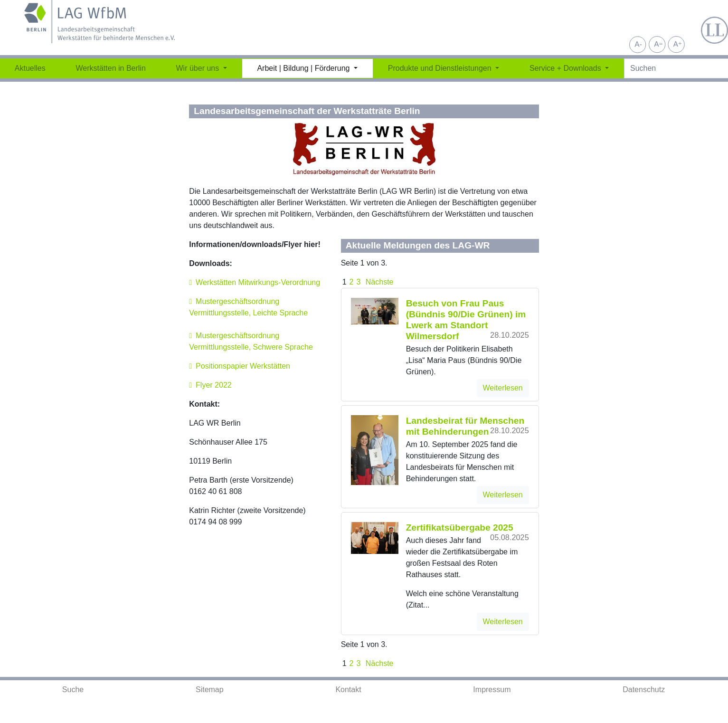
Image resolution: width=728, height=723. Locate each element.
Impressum (492, 690)
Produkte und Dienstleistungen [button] (441, 68)
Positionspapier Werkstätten (243, 366)
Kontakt (348, 690)
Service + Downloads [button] (566, 68)
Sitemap (210, 690)
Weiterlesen (503, 388)
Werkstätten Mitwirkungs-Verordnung (258, 282)
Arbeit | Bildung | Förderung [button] (304, 68)
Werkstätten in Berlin (110, 68)
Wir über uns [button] (199, 68)
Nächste (378, 282)
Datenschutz (644, 690)
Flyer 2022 (214, 385)
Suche (73, 690)
